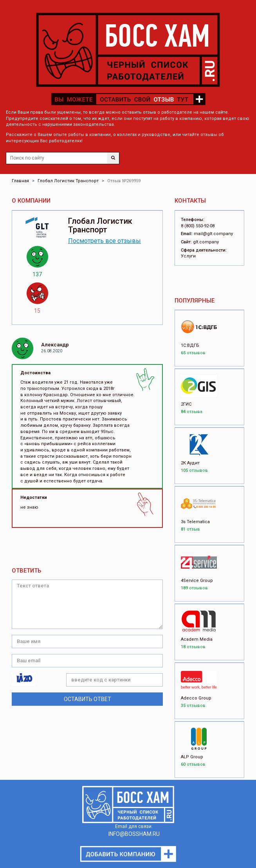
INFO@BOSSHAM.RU (134, 834)
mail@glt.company (213, 234)
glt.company (206, 242)
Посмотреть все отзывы (105, 241)
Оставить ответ (87, 699)
